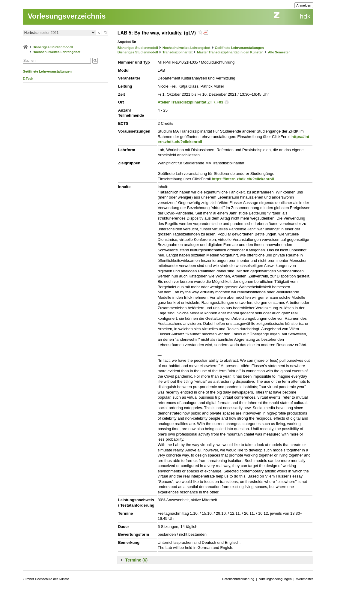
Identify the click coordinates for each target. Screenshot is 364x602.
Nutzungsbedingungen (275, 579)
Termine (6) (136, 560)
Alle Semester (279, 52)
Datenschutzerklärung (238, 579)
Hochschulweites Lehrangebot (57, 52)
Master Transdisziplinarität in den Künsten (230, 52)
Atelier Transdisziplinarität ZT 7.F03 (191, 102)
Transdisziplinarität (178, 52)
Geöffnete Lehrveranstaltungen (47, 71)
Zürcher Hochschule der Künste (46, 579)
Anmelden (304, 5)
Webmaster (305, 579)
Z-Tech (28, 79)
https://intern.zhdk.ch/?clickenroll (243, 179)
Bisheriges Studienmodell (53, 47)
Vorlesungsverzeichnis (67, 16)
